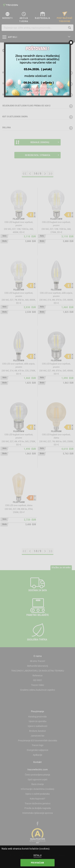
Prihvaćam (37, 863)
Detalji (37, 855)
